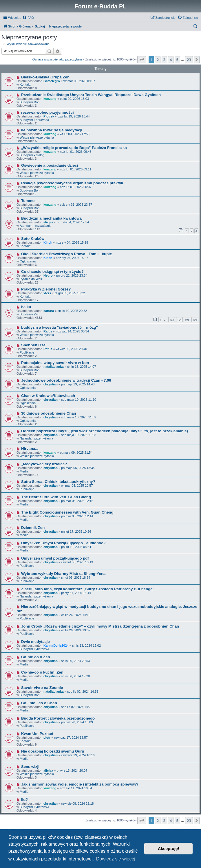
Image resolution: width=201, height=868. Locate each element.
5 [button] (177, 60)
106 (195, 320)
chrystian (51, 384)
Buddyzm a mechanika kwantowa (51, 218)
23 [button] (189, 60)
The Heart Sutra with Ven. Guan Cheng (56, 497)
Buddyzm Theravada (34, 120)
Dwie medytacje (35, 642)
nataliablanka (54, 367)
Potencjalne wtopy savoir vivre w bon (55, 363)
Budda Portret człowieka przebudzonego (58, 718)
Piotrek (49, 116)
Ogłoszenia (28, 261)
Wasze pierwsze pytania (37, 137)
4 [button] (171, 60)
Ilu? (24, 800)
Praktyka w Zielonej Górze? (46, 289)
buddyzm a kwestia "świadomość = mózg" (60, 327)
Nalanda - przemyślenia (36, 438)
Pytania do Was (31, 279)
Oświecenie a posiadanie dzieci (50, 165)
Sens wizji (30, 767)
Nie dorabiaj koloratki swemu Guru (53, 751)
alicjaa (48, 222)
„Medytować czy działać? (44, 464)
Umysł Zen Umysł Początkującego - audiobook (63, 543)
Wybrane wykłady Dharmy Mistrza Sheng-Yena (63, 574)
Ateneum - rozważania (35, 226)
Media (24, 471)
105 (187, 320)
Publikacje (27, 352)
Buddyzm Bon (30, 102)
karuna (49, 311)
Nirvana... (30, 449)
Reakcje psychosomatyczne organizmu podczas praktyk (72, 183)
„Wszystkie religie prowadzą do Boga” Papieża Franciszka (74, 148)
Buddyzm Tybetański (34, 649)
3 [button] (164, 60)
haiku (26, 307)
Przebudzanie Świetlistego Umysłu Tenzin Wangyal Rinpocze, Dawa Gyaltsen (91, 95)
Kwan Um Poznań (37, 734)
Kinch (48, 242)
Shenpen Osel (34, 345)
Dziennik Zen (33, 528)
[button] (142, 60)
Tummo (28, 201)
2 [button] (158, 60)
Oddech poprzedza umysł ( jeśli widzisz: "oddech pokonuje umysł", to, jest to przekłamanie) (105, 431)
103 (172, 320)
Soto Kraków (33, 239)
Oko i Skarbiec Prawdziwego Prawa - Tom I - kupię (66, 254)
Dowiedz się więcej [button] (116, 859)
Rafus (48, 331)
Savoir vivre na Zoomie (42, 688)
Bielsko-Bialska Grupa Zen (45, 77)
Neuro (48, 275)
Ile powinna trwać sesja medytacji (52, 130)
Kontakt (25, 84)
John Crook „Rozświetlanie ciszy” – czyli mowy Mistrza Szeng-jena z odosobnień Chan (100, 626)
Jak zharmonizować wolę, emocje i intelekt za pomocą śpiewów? (80, 784)
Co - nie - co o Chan (39, 703)
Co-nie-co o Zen (36, 657)
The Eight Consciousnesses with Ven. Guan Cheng (67, 512)
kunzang (50, 99)
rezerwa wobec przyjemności (47, 112)
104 (179, 320)
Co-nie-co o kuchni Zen (42, 672)
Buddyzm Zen (30, 314)
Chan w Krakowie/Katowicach (48, 396)
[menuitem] (28, 18)
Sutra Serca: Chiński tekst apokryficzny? (58, 482)
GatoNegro (52, 81)
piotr (47, 738)
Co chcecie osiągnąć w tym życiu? (52, 272)
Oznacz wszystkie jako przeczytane (57, 59)
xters (47, 293)
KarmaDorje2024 (56, 646)
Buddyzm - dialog (32, 155)
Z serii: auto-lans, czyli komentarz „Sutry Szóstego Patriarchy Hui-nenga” (88, 589)
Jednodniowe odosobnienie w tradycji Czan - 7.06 (66, 380)
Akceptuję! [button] (169, 849)
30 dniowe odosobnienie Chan (49, 413)
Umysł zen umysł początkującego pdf (55, 558)
